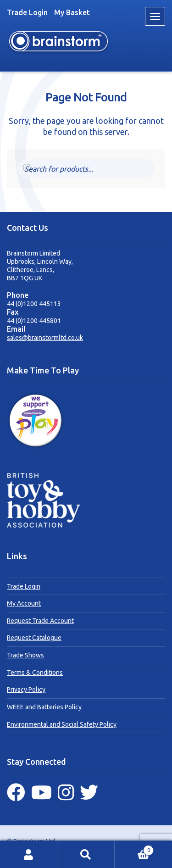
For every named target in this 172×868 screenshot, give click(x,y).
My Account (24, 603)
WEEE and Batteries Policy (44, 707)
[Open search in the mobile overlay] (86, 168)
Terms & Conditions (35, 673)
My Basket (72, 12)
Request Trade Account (40, 621)
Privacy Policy (26, 690)
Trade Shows (25, 655)
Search (86, 854)
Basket (134, 849)
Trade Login (27, 12)
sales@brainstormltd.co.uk (45, 338)
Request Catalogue (34, 638)
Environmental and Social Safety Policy (62, 724)
